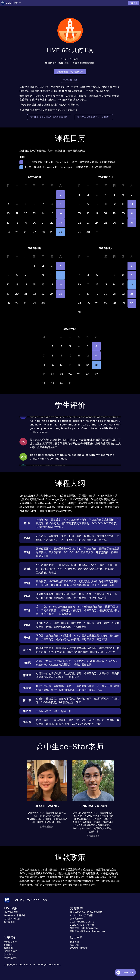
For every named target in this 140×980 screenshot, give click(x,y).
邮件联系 (8, 945)
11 (61, 275)
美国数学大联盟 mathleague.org (87, 931)
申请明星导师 (10, 958)
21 (132, 213)
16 (61, 213)
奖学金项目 (9, 922)
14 (132, 204)
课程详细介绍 (70, 80)
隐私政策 (75, 945)
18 (61, 285)
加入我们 (8, 954)
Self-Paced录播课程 (15, 915)
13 (96, 356)
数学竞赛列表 (77, 919)
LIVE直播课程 (11, 912)
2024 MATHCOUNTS (82, 922)
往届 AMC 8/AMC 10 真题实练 (86, 912)
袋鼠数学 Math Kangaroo (84, 928)
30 (61, 232)
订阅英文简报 (10, 951)
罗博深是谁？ (10, 942)
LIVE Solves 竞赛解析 (82, 915)
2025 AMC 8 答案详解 (82, 925)
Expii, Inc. (31, 965)
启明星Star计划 (12, 919)
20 (96, 365)
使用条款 (75, 942)
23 (61, 223)
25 (61, 294)
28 (132, 223)
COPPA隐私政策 (79, 948)
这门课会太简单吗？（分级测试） (94, 117)
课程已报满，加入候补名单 (70, 72)
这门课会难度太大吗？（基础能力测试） (50, 117)
